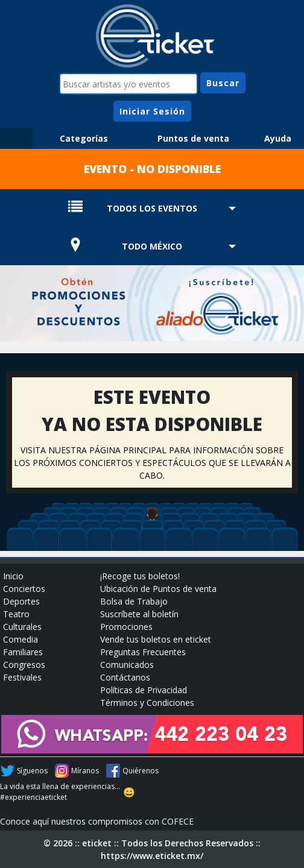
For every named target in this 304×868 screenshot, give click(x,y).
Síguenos (32, 771)
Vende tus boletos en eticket (156, 639)
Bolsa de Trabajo (134, 601)
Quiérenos (141, 771)
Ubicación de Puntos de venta (158, 589)
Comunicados (127, 665)
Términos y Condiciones (147, 703)
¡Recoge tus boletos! (140, 576)
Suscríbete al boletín (139, 614)
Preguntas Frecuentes (143, 652)
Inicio (13, 576)
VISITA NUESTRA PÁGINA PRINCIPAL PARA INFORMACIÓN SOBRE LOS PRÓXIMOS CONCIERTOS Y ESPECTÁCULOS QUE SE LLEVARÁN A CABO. (152, 463)
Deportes (21, 601)
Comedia (21, 639)
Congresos (24, 665)
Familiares (23, 652)
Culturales (22, 627)
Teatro (16, 614)
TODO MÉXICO (152, 246)
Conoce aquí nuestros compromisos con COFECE (97, 821)
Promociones (126, 627)
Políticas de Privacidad (144, 690)
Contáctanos (125, 677)
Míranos (85, 771)
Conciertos (24, 589)
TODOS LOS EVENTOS (152, 208)
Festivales (22, 677)
